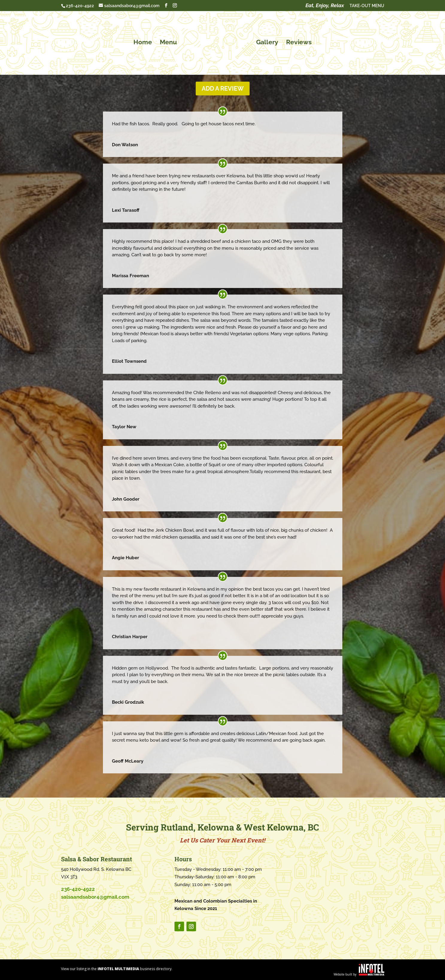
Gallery (265, 41)
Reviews (297, 41)
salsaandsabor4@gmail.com (95, 897)
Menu (170, 41)
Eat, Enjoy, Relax (325, 6)
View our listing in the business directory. (117, 969)
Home (145, 41)
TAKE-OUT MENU (367, 6)
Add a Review (223, 89)
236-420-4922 (80, 6)
